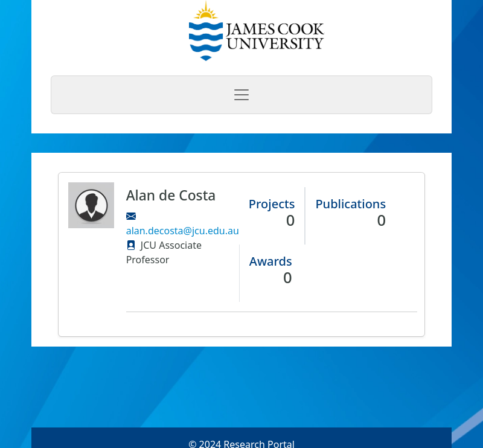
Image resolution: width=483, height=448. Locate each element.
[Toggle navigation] (241, 95)
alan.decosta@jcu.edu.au (183, 231)
